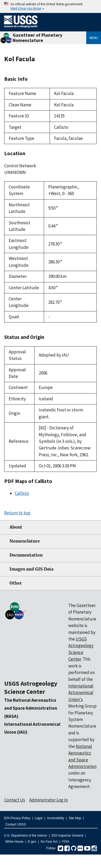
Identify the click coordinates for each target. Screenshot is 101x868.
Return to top (17, 513)
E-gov (32, 842)
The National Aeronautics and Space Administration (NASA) (31, 708)
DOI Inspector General (68, 836)
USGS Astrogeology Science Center (31, 687)
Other (16, 583)
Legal (38, 818)
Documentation (26, 555)
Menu (94, 38)
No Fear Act (49, 842)
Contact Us (15, 800)
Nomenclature (25, 541)
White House (14, 842)
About (16, 527)
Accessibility (56, 818)
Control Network (20, 166)
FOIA (66, 842)
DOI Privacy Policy (17, 818)
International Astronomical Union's (81, 693)
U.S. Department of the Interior (25, 836)
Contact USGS (16, 824)
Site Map (75, 818)
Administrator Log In (49, 800)
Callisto (22, 493)
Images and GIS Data (32, 569)
